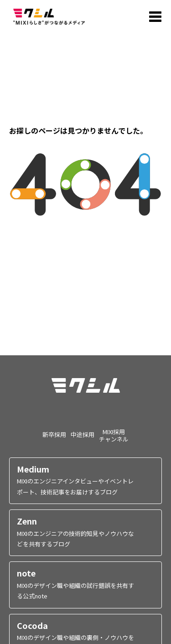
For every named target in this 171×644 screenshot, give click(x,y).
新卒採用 (54, 434)
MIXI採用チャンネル (114, 435)
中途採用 (83, 434)
